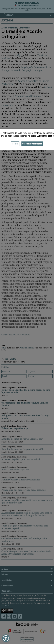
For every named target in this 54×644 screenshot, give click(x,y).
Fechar (15, 144)
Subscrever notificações (32, 144)
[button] (6, 638)
